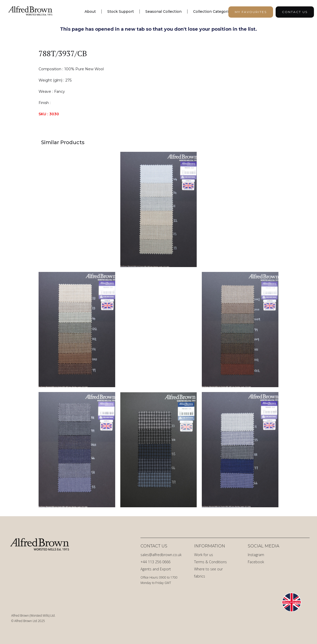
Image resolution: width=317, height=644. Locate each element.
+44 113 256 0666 (155, 562)
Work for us (204, 555)
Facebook (256, 562)
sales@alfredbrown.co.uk (161, 555)
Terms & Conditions (210, 562)
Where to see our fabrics (208, 573)
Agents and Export (156, 569)
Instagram (256, 555)
